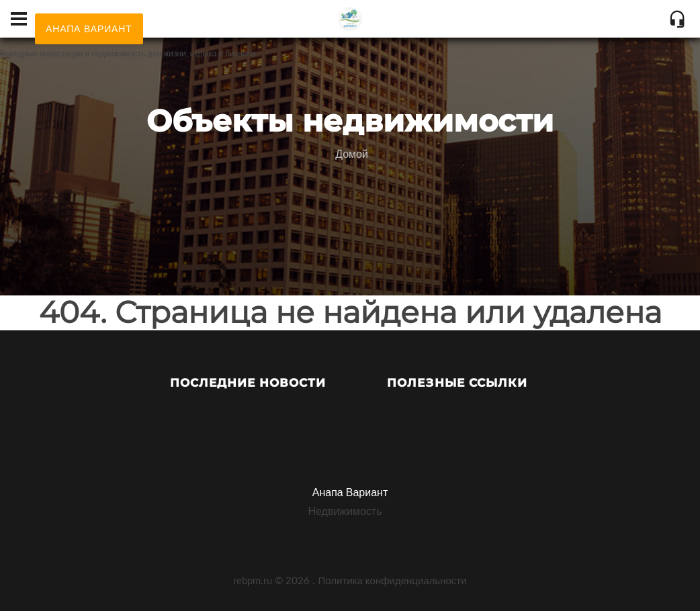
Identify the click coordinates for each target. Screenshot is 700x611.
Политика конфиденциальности (392, 580)
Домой (352, 153)
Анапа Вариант (350, 492)
